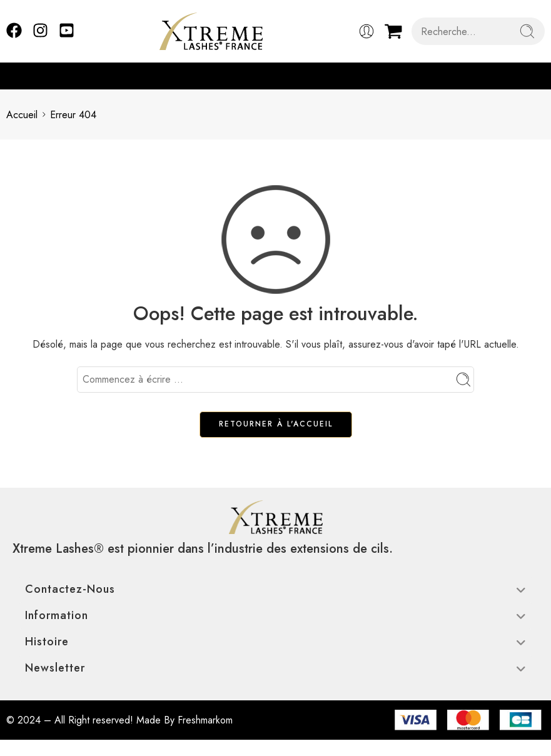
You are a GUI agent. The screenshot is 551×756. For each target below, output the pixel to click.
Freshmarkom (205, 720)
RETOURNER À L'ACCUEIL (276, 424)
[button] (538, 76)
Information (275, 615)
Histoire (275, 642)
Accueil (22, 115)
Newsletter (275, 668)
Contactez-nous (275, 589)
